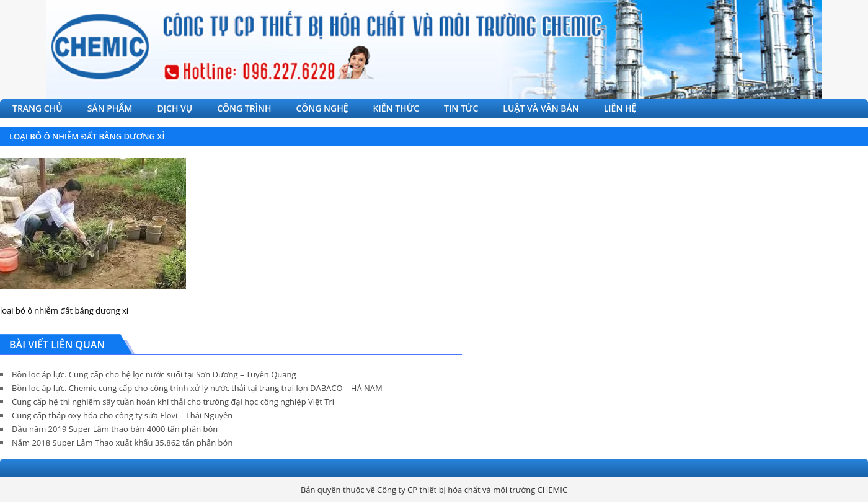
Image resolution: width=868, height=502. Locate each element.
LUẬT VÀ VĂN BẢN (541, 108)
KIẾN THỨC (396, 108)
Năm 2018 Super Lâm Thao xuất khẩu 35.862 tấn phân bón (122, 443)
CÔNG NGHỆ (322, 108)
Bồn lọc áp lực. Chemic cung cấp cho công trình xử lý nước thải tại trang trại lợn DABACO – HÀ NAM (197, 388)
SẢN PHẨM (110, 108)
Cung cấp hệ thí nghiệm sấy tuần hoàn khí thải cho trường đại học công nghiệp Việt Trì (173, 402)
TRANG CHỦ (38, 108)
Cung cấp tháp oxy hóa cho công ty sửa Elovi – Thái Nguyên (122, 415)
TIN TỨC (461, 108)
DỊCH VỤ (175, 108)
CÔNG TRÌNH (244, 108)
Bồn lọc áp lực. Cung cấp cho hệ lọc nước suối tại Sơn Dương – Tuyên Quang (154, 374)
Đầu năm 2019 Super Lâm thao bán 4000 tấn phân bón (115, 429)
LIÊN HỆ (620, 108)
